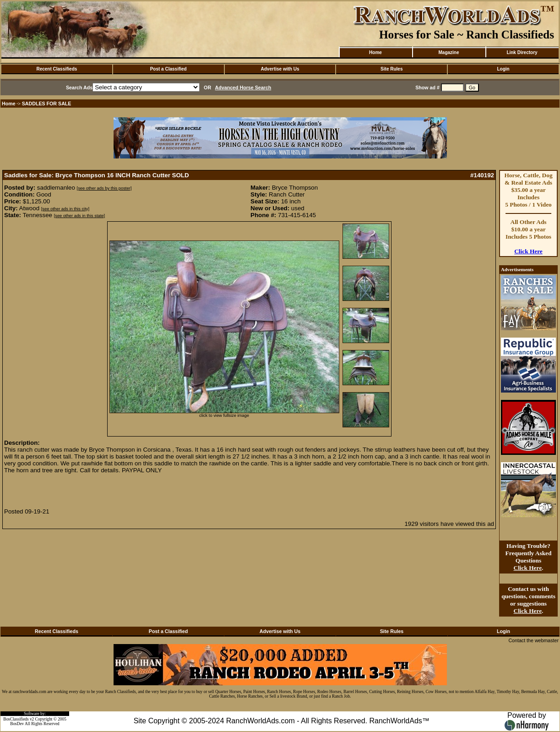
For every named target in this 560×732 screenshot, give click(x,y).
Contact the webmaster (533, 640)
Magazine (449, 52)
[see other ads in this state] (79, 216)
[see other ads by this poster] (104, 188)
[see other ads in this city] (65, 209)
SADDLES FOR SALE (47, 104)
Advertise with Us (280, 69)
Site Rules (391, 69)
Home (375, 52)
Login (503, 69)
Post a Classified (169, 69)
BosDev (17, 724)
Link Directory (522, 52)
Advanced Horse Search (243, 87)
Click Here (528, 251)
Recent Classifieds (57, 69)
